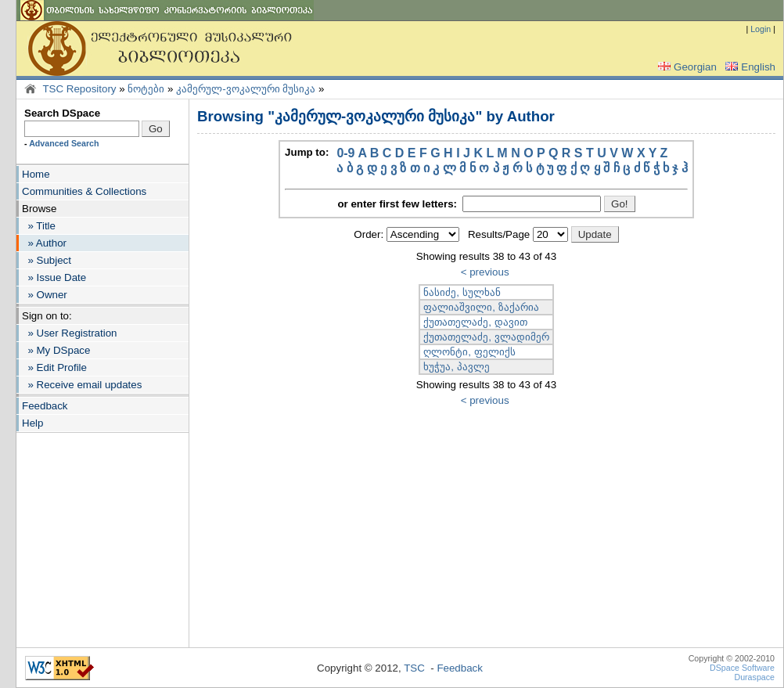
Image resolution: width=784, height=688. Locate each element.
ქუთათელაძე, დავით (475, 322)
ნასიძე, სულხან (462, 292)
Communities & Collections (84, 191)
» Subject (47, 260)
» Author (44, 243)
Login (761, 29)
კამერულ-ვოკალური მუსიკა (246, 89)
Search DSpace (62, 113)
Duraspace (754, 677)
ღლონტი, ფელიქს (469, 352)
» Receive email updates (82, 385)
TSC (414, 668)
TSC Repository (79, 89)
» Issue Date (54, 277)
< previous (485, 272)
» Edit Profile (54, 367)
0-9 (345, 153)
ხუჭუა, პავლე (456, 367)
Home (36, 174)
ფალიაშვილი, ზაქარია (481, 307)
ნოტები (146, 89)
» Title (39, 226)
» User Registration (69, 333)
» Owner (45, 295)
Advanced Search (64, 143)
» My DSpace (56, 350)
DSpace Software (742, 668)
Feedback (45, 406)
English (749, 67)
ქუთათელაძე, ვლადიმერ (486, 337)
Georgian (686, 67)
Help (32, 423)
